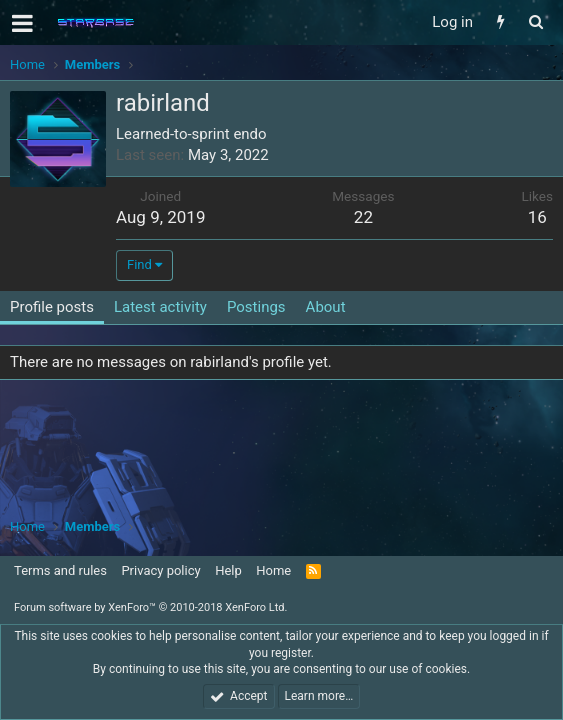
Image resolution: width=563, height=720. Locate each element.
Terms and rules (60, 570)
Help (228, 570)
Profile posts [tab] (52, 307)
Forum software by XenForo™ (150, 607)
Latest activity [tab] (160, 307)
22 (363, 217)
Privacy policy (160, 570)
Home (273, 570)
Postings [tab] (256, 307)
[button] (22, 23)
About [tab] (326, 307)
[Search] (535, 22)
